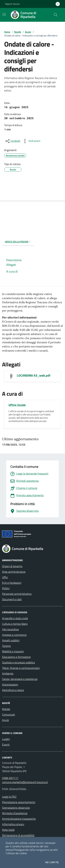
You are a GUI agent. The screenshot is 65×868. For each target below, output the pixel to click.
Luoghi (6, 739)
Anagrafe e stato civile (15, 618)
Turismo (6, 646)
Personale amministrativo (17, 594)
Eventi (6, 744)
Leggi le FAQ (9, 797)
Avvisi (28, 32)
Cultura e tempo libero (15, 624)
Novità (18, 32)
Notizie (6, 709)
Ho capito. (52, 862)
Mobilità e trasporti (13, 651)
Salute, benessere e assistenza (20, 679)
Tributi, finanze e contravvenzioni (21, 668)
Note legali (8, 830)
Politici (6, 588)
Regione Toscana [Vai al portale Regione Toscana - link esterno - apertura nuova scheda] (12, 4)
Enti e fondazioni (12, 583)
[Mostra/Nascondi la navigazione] (4, 14)
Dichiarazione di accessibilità (18, 835)
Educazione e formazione (16, 657)
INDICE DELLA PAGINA (18, 242)
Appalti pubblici (11, 640)
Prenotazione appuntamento (19, 802)
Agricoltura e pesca (13, 690)
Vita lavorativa (10, 629)
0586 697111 (10, 778)
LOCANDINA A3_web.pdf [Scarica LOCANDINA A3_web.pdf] (34, 375)
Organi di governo (12, 566)
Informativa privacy (13, 824)
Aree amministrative (14, 572)
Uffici (5, 577)
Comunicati (8, 714)
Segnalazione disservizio (16, 808)
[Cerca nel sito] (56, 15)
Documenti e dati (12, 599)
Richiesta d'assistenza (15, 813)
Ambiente (8, 673)
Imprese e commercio (14, 635)
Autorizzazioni (10, 684)
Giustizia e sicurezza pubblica (18, 662)
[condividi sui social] (12, 141)
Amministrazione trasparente (19, 819)
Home (7, 32)
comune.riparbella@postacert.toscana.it (25, 782)
